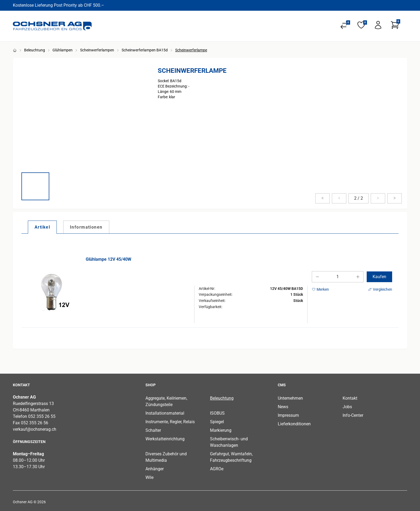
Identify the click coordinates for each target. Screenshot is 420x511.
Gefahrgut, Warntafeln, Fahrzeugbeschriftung (231, 457)
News (283, 407)
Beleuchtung (35, 50)
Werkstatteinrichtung (165, 439)
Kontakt (350, 398)
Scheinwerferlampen (97, 50)
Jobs (347, 407)
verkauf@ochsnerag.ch (35, 429)
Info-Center (353, 415)
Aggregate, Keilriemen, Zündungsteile (166, 401)
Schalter (153, 430)
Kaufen (379, 277)
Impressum (288, 415)
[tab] (42, 227)
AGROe (217, 469)
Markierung (221, 430)
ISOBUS (217, 413)
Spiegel (217, 422)
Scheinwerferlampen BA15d (145, 50)
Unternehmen (290, 398)
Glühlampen (63, 50)
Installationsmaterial (165, 413)
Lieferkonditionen (294, 424)
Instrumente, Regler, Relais (170, 422)
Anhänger (155, 469)
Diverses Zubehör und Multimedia (166, 457)
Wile (149, 477)
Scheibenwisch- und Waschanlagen (229, 442)
